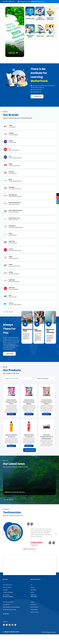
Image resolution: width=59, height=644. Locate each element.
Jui (31, 585)
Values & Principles (8, 592)
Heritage (5, 590)
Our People (6, 595)
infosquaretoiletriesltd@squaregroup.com (31, 1)
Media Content (35, 612)
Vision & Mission (7, 587)
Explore (13, 53)
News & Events (35, 607)
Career (32, 602)
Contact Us (37, 96)
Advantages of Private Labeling (11, 607)
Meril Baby (33, 590)
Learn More (10, 354)
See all (11, 312)
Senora (33, 587)
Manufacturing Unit (8, 602)
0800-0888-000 (9, 1)
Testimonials (34, 610)
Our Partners (6, 605)
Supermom (34, 595)
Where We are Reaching (9, 610)
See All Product (30, 450)
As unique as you (8, 585)
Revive (32, 592)
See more (11, 414)
